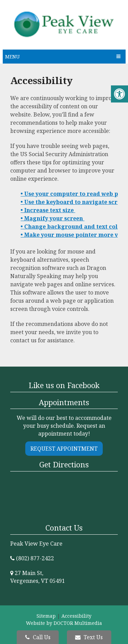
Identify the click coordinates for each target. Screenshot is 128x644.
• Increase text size (48, 210)
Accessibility (76, 616)
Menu (12, 57)
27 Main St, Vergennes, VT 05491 (38, 577)
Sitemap (46, 616)
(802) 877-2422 (35, 558)
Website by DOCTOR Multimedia (64, 623)
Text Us (89, 637)
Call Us (38, 637)
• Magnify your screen (52, 218)
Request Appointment (64, 449)
